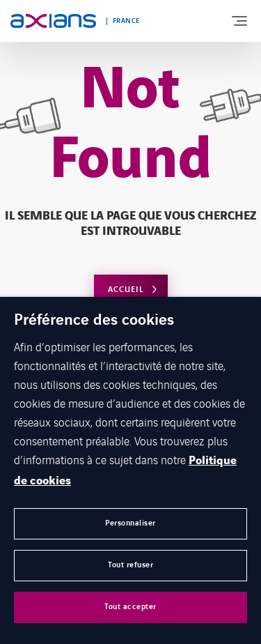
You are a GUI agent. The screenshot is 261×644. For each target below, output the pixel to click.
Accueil (126, 290)
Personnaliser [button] (130, 523)
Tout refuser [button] (130, 565)
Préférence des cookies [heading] (94, 321)
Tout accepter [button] (130, 607)
